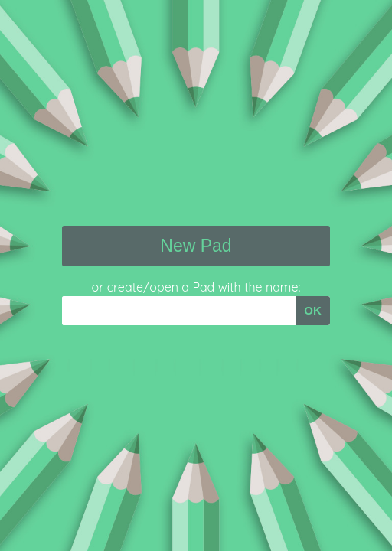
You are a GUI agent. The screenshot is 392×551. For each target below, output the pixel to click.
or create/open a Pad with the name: (196, 287)
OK (313, 310)
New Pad (196, 246)
